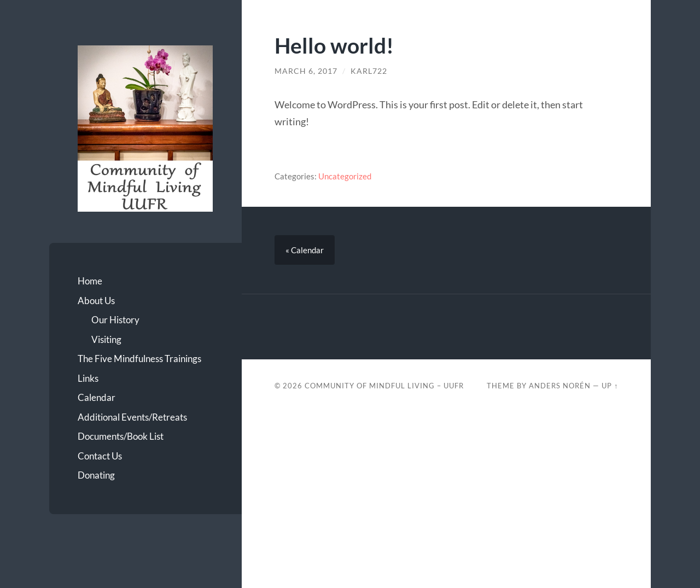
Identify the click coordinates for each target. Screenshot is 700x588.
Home (90, 281)
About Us (96, 301)
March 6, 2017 (306, 71)
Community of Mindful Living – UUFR (384, 386)
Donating (96, 475)
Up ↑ (610, 386)
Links (88, 378)
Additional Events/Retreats (132, 417)
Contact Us (100, 456)
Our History (115, 320)
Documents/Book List (121, 436)
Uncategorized (345, 176)
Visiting (106, 339)
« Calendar (305, 250)
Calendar (97, 397)
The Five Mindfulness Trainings (139, 359)
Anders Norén (560, 386)
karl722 (369, 71)
